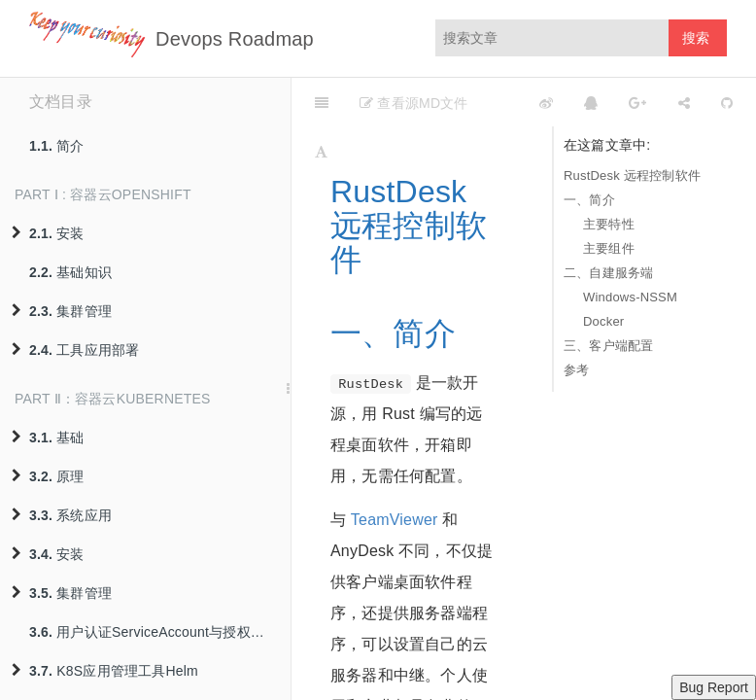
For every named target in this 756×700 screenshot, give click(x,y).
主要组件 (609, 248)
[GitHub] (727, 102)
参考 (576, 370)
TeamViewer (395, 520)
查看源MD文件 (413, 103)
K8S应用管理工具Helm (105, 671)
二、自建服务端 (608, 273)
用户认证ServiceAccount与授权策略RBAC (160, 632)
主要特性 (609, 224)
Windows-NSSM (630, 297)
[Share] (684, 102)
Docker (603, 321)
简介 (57, 146)
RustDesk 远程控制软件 (632, 175)
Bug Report (714, 687)
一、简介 (589, 200)
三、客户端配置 (608, 346)
